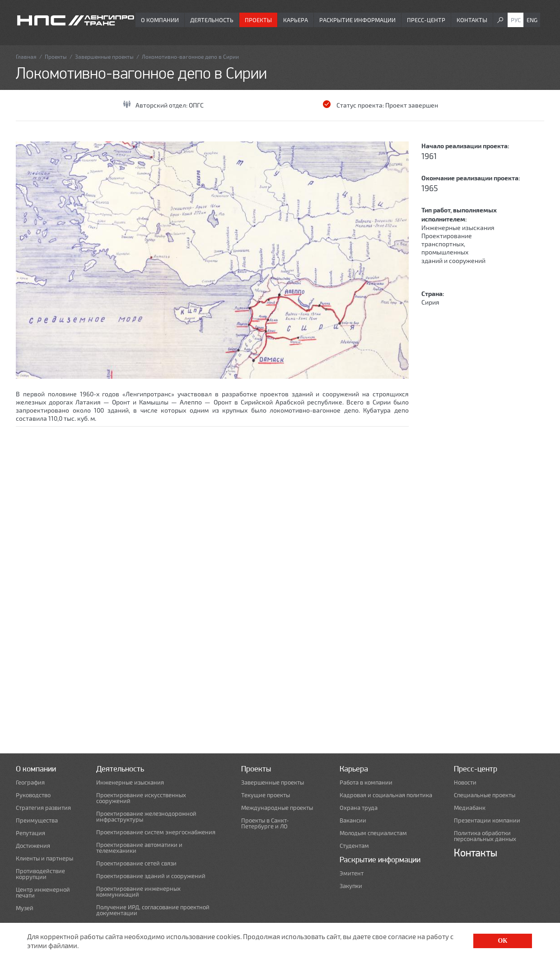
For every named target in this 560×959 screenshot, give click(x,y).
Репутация (30, 833)
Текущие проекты (266, 795)
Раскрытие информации (357, 20)
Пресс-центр (426, 20)
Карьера (296, 20)
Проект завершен (412, 105)
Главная (26, 56)
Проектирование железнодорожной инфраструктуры (146, 817)
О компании (160, 20)
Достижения (33, 846)
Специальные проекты (485, 795)
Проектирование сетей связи (136, 863)
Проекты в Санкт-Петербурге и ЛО (265, 823)
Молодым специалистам (373, 833)
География (30, 783)
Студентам (354, 846)
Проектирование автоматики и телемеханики (139, 848)
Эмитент (352, 873)
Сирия (430, 302)
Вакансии (353, 820)
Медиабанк (470, 808)
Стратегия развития (43, 808)
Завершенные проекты (104, 56)
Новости (465, 783)
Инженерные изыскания (458, 228)
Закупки (351, 886)
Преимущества (37, 820)
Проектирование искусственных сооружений (141, 798)
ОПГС (196, 105)
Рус (516, 20)
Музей (25, 908)
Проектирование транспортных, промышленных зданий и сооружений (453, 248)
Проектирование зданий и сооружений (151, 876)
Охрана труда (359, 808)
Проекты (258, 20)
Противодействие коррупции (40, 874)
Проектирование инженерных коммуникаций (138, 892)
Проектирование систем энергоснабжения (156, 832)
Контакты (472, 20)
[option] (212, 260)
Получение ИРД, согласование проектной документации (153, 910)
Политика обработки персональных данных (485, 836)
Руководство (33, 795)
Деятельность (212, 20)
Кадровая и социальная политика (386, 795)
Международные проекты (277, 808)
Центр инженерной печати (43, 893)
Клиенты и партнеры (44, 858)
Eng (532, 20)
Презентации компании (487, 820)
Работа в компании (366, 783)
